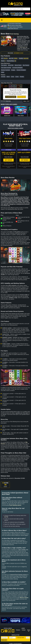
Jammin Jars (7, 116)
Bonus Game (18, 65)
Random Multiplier (21, 70)
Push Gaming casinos (15, 505)
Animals (3, 77)
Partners (18, 630)
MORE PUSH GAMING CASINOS (15, 128)
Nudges (13, 70)
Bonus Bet (11, 65)
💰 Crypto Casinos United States (15, 27)
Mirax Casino (8, 138)
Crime (17, 77)
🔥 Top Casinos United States (14, 24)
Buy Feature (26, 65)
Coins (13, 77)
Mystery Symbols (6, 70)
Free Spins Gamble (6, 68)
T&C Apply (5, 163)
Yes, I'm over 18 (22, 97)
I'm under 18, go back (11, 97)
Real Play (27, 101)
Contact (24, 630)
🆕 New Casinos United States (15, 25)
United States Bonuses (13, 29)
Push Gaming (14, 34)
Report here (8, 101)
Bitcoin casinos (24, 598)
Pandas (22, 77)
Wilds (3, 72)
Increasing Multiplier (17, 68)
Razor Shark (21, 116)
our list (6, 517)
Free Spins (4, 65)
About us (29, 631)
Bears (8, 77)
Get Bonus (8, 160)
